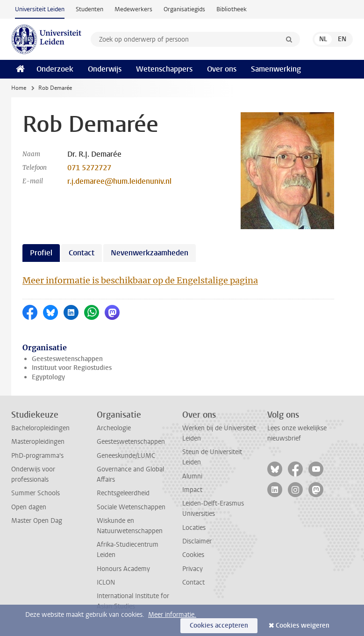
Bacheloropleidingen (40, 428)
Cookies (193, 555)
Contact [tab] (82, 253)
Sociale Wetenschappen (131, 507)
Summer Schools (36, 493)
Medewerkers (133, 9)
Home (19, 88)
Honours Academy (123, 569)
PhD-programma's (37, 456)
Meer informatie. (172, 615)
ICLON (106, 582)
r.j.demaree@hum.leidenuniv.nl (119, 181)
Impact (192, 490)
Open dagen (29, 507)
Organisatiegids (184, 9)
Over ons (222, 69)
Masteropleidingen (38, 442)
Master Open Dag (37, 521)
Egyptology (48, 377)
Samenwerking (276, 69)
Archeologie (114, 428)
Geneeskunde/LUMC (126, 456)
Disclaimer (197, 541)
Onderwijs (105, 69)
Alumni (192, 476)
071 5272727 (89, 168)
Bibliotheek (232, 9)
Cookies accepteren (219, 625)
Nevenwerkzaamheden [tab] (150, 253)
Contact (193, 582)
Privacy (193, 569)
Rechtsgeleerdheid (123, 493)
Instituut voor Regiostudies (72, 368)
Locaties (194, 528)
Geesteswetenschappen (67, 359)
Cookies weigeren (303, 625)
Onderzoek (55, 69)
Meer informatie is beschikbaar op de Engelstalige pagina (140, 280)
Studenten (89, 9)
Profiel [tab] (41, 253)
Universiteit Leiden (40, 9)
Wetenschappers (164, 69)
